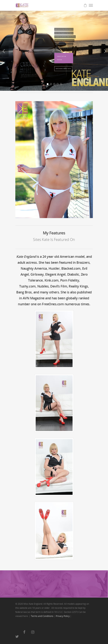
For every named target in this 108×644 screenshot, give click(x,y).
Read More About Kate (63, 69)
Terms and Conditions (42, 616)
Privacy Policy (63, 616)
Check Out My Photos (62, 58)
